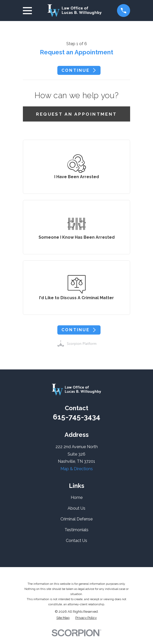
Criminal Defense (76, 519)
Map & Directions (77, 469)
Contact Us (76, 541)
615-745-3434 (77, 417)
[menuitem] (63, 618)
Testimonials (76, 530)
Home (77, 497)
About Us (76, 508)
